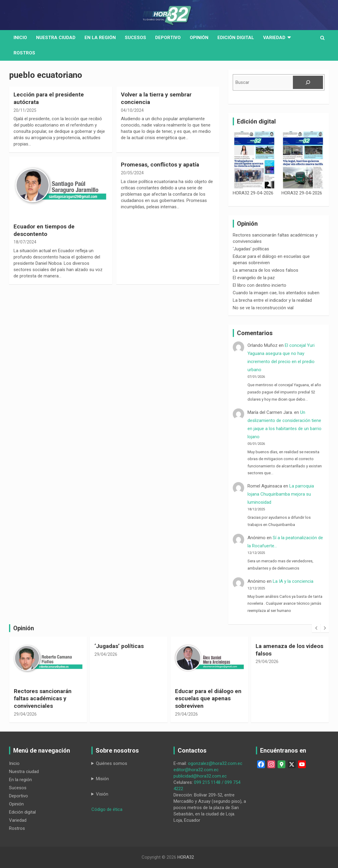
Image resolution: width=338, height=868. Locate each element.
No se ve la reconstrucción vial (263, 308)
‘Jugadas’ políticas (251, 249)
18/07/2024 (25, 242)
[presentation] (316, 628)
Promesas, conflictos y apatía (160, 165)
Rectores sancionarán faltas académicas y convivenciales (43, 698)
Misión (102, 779)
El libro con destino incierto (260, 285)
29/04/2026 (25, 714)
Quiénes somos (112, 763)
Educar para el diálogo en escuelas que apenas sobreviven (208, 698)
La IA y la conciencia (293, 581)
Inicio (20, 38)
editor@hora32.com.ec (196, 770)
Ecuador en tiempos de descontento (44, 230)
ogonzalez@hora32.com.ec (215, 763)
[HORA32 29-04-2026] (254, 160)
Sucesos (135, 38)
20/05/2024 (132, 173)
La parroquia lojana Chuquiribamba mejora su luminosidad (281, 494)
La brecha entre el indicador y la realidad (272, 300)
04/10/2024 (132, 110)
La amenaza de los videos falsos (266, 270)
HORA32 (186, 857)
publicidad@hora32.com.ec (200, 776)
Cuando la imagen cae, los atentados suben (276, 293)
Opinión (199, 38)
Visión (102, 794)
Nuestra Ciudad (56, 38)
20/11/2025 (25, 110)
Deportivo (168, 38)
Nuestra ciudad (24, 772)
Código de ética (107, 809)
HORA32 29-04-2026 (253, 193)
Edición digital (236, 38)
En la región (100, 38)
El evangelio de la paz (254, 278)
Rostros (24, 53)
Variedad (274, 38)
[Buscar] (308, 82)
